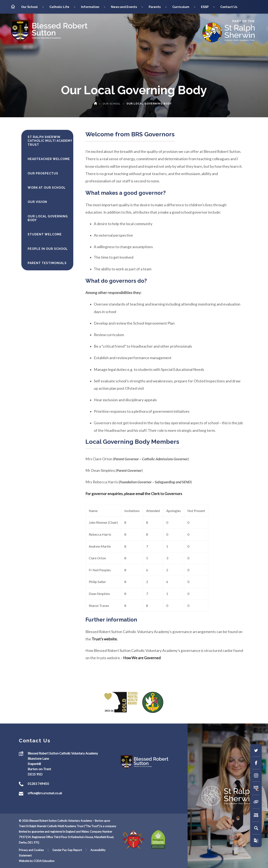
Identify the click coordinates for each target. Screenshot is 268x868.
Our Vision (37, 202)
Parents (155, 7)
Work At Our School (47, 188)
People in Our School (48, 249)
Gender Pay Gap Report (67, 850)
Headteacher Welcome (49, 159)
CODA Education (44, 861)
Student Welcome (45, 234)
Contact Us (229, 7)
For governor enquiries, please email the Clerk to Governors (134, 494)
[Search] (256, 828)
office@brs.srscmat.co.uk (45, 793)
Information (90, 7)
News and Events (124, 7)
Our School (29, 7)
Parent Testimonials (47, 263)
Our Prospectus (43, 173)
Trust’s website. (105, 639)
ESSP (205, 7)
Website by (26, 861)
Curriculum (181, 7)
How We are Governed (142, 658)
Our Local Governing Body (48, 218)
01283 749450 (38, 784)
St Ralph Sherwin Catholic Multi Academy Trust (50, 141)
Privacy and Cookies (31, 850)
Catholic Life (59, 7)
